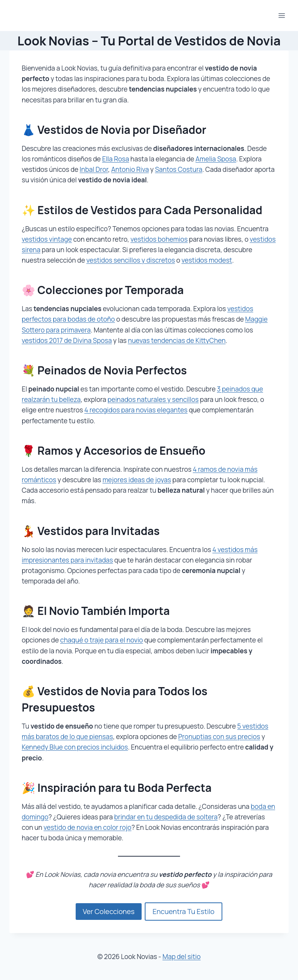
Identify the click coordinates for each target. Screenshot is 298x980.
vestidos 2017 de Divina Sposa (67, 340)
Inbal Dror (94, 169)
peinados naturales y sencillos (153, 399)
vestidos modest (207, 260)
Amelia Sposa (216, 159)
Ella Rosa (116, 159)
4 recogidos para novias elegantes (136, 410)
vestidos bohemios (159, 239)
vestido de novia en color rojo (87, 827)
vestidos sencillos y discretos (131, 260)
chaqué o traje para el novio (101, 640)
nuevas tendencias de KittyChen (177, 340)
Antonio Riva (130, 169)
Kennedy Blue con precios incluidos (75, 747)
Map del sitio (182, 957)
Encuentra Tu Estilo (184, 911)
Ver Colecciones (108, 911)
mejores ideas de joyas (137, 480)
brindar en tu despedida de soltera (166, 817)
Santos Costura (178, 169)
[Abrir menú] (282, 15)
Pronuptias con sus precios (219, 737)
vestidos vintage (47, 239)
